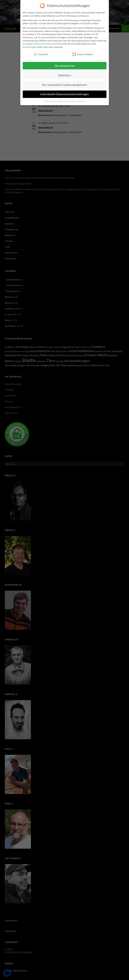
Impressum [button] (81, 99)
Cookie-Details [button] (50, 99)
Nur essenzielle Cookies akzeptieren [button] (65, 83)
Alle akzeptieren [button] (65, 63)
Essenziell (41, 52)
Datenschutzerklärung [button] (66, 99)
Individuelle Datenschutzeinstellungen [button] (65, 92)
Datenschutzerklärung (44, 42)
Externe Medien (83, 52)
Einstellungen (29, 45)
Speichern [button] (65, 73)
